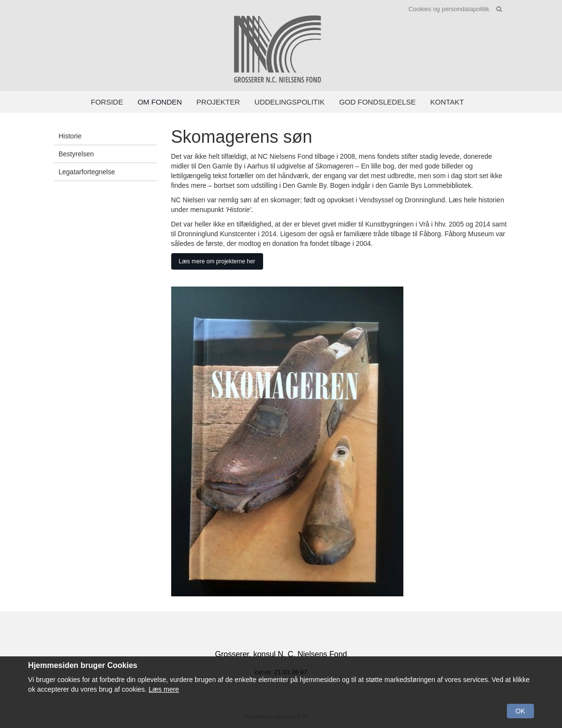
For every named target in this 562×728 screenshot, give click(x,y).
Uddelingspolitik (289, 102)
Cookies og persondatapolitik (449, 9)
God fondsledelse (377, 102)
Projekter (218, 102)
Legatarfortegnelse (87, 172)
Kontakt (447, 102)
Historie (70, 136)
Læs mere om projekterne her (217, 261)
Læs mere (164, 689)
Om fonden (160, 102)
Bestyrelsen (76, 154)
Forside (107, 102)
